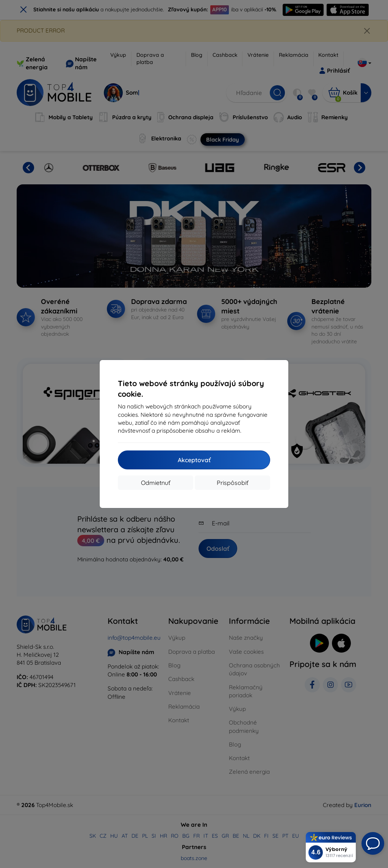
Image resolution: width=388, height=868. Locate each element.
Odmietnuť (156, 483)
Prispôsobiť (232, 483)
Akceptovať (194, 460)
